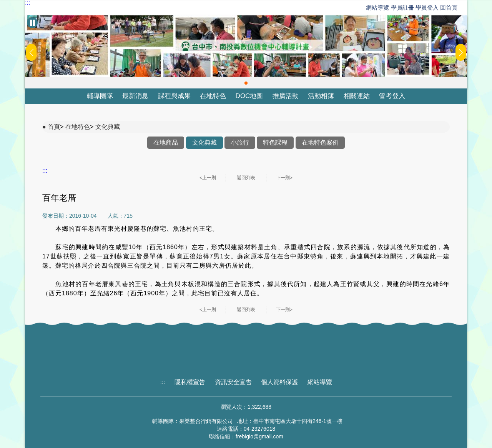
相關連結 (357, 96)
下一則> (284, 178)
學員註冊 (402, 7)
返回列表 (246, 178)
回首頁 (449, 7)
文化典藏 (108, 127)
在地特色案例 (320, 142)
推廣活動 (286, 96)
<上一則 (208, 178)
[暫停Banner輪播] (32, 23)
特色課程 (275, 142)
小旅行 (240, 142)
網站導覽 (377, 7)
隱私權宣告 (190, 382)
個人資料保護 (279, 382)
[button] (246, 83)
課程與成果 (174, 96)
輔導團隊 (100, 96)
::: (27, 3)
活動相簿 (321, 96)
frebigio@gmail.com (259, 436)
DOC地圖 (249, 96)
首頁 (54, 127)
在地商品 (166, 142)
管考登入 (392, 96)
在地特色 (213, 96)
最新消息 (135, 96)
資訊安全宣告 (233, 382)
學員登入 (427, 7)
